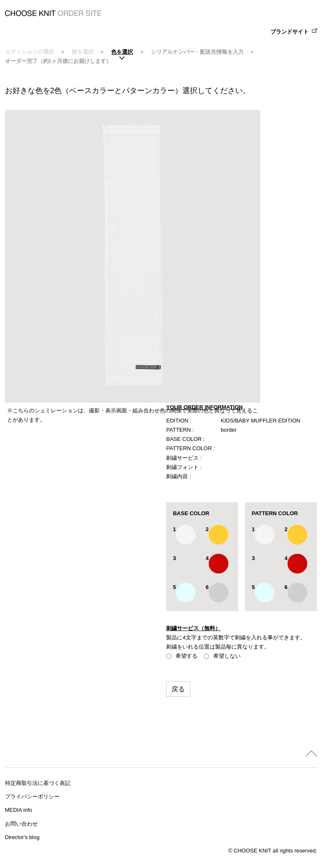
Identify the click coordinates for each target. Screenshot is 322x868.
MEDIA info (19, 810)
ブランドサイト (290, 32)
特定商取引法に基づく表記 (38, 783)
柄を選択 (83, 52)
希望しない (222, 656)
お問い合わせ (21, 824)
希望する (182, 656)
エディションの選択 (30, 52)
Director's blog (22, 837)
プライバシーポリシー (32, 796)
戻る (178, 689)
